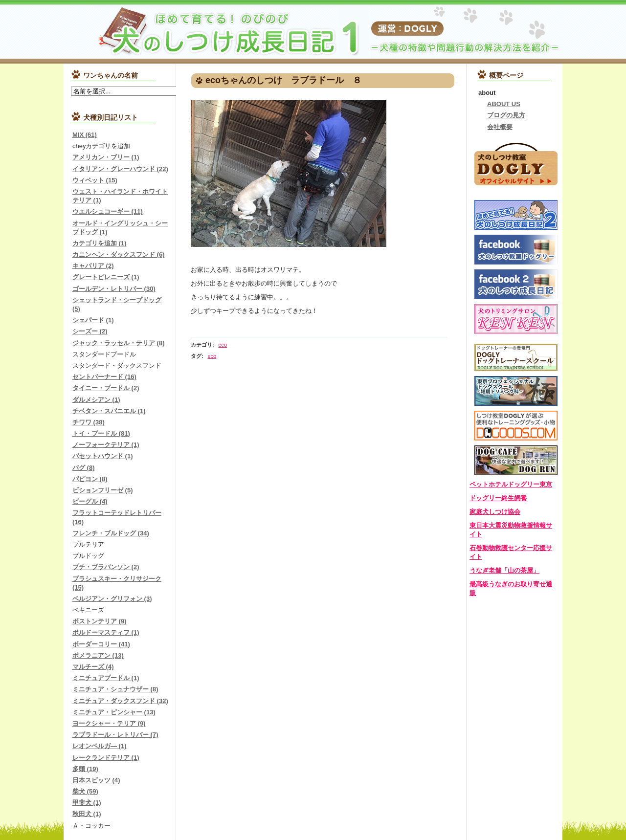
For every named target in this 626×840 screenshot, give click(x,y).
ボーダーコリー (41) (101, 644)
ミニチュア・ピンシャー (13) (114, 712)
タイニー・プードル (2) (106, 388)
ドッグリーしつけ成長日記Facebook (516, 284)
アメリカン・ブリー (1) (106, 157)
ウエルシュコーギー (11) (108, 211)
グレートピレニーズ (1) (106, 277)
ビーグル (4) (90, 501)
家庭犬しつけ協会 (495, 512)
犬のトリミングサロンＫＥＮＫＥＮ (516, 319)
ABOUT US (504, 104)
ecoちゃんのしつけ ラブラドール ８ (283, 80)
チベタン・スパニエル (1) (109, 411)
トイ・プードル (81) (101, 433)
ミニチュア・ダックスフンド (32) (120, 701)
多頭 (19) (85, 769)
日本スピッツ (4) (96, 780)
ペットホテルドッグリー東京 (511, 484)
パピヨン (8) (90, 479)
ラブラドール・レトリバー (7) (115, 735)
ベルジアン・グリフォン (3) (112, 599)
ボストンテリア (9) (100, 621)
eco (223, 345)
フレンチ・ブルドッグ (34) (111, 533)
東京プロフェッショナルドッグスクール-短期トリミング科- (516, 391)
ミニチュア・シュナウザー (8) (115, 689)
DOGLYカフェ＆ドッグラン (516, 460)
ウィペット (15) (95, 180)
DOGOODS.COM (516, 426)
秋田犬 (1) (87, 814)
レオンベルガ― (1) (100, 746)
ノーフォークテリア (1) (106, 445)
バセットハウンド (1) (103, 456)
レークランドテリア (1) (106, 758)
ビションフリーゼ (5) (103, 490)
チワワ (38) (89, 422)
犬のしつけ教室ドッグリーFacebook (516, 250)
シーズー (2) (90, 331)
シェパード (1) (93, 320)
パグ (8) (84, 468)
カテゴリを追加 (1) (100, 243)
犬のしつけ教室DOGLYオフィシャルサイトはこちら (516, 163)
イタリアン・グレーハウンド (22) (120, 169)
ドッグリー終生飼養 (498, 498)
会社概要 (500, 127)
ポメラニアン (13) (98, 655)
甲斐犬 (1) (87, 803)
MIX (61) (85, 135)
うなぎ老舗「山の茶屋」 (504, 570)
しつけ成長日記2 (516, 215)
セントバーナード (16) (104, 377)
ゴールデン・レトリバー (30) (114, 289)
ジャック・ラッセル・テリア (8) (119, 343)
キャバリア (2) (93, 266)
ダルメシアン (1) (96, 400)
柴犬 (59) (85, 791)
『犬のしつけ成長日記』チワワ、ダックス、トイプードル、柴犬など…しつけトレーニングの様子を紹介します (186, 32)
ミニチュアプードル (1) (106, 678)
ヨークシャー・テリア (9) (109, 723)
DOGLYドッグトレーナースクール (516, 357)
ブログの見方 (506, 115)
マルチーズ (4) (93, 667)
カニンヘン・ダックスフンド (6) (119, 254)
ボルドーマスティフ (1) (106, 632)
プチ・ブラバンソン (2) (106, 567)
